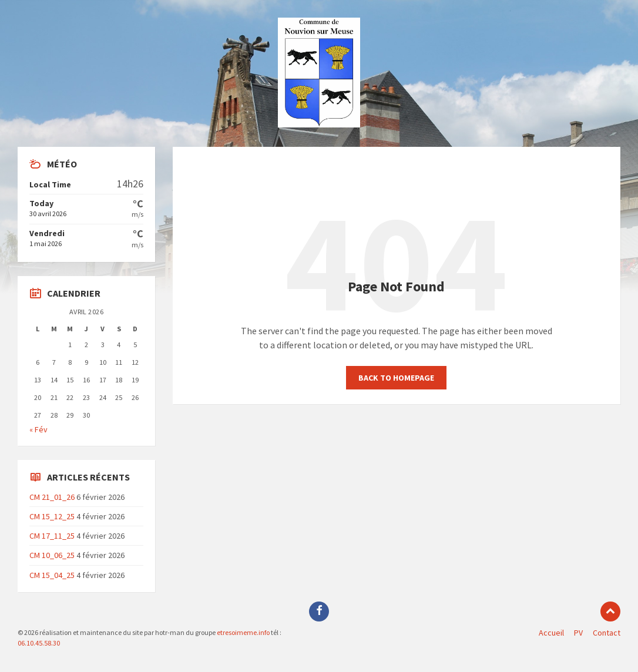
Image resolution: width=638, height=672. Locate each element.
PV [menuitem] (578, 633)
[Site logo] (319, 124)
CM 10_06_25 (52, 555)
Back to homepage (396, 378)
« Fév (38, 429)
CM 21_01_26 (52, 497)
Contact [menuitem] (607, 633)
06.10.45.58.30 (39, 643)
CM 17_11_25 (52, 536)
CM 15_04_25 (52, 575)
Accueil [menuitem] (551, 633)
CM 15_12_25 (52, 516)
